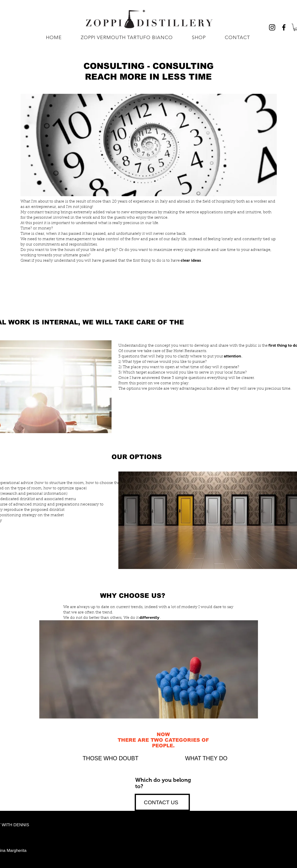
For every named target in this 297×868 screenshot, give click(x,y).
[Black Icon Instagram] (272, 27)
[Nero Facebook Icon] (284, 27)
